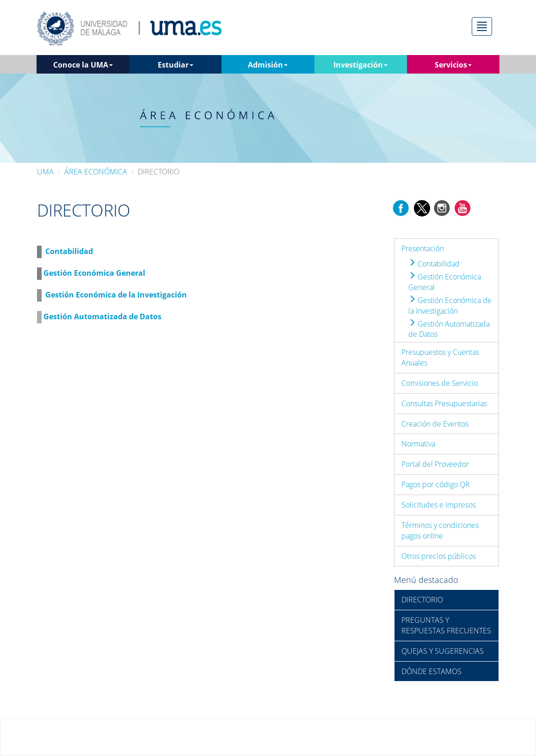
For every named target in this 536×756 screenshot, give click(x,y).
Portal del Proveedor (435, 464)
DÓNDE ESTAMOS (431, 671)
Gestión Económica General (94, 273)
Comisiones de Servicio (440, 383)
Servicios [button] (453, 65)
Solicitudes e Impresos (439, 505)
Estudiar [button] (176, 65)
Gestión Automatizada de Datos (102, 316)
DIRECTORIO (422, 600)
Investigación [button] (360, 65)
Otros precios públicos (439, 556)
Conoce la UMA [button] (83, 65)
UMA (45, 172)
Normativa (418, 444)
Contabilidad (69, 251)
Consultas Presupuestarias (444, 403)
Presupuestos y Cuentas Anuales (440, 357)
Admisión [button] (268, 65)
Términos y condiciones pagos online (440, 530)
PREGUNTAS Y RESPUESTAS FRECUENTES (446, 625)
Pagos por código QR (436, 484)
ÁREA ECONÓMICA (96, 172)
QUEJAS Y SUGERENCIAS (443, 651)
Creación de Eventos (435, 424)
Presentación (423, 248)
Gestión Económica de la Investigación (116, 295)
